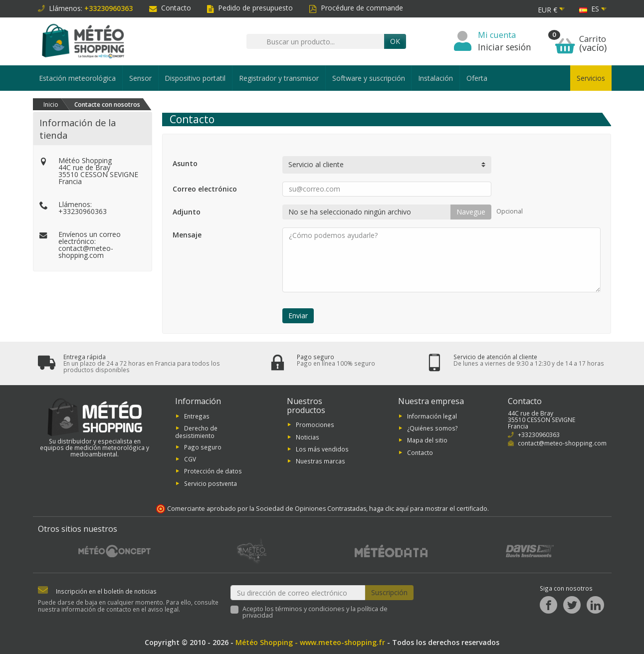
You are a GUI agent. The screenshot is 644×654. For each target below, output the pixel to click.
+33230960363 (83, 211)
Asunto (185, 163)
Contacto (170, 8)
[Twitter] (572, 605)
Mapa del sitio (427, 440)
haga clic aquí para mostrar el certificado (428, 509)
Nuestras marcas (321, 461)
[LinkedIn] (595, 605)
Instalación (435, 78)
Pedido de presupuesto (250, 8)
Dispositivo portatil (195, 78)
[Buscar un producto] (315, 41)
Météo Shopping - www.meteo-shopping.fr (310, 642)
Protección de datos (213, 471)
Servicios (591, 78)
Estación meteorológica (77, 78)
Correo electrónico (205, 189)
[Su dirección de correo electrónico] (298, 593)
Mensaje (187, 235)
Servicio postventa (211, 483)
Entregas (197, 416)
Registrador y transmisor (279, 78)
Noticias (308, 436)
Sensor (140, 78)
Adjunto (187, 212)
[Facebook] (548, 605)
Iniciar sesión (505, 47)
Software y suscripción (369, 78)
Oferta (477, 78)
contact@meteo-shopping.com (86, 252)
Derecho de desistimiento (196, 432)
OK (395, 41)
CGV (190, 459)
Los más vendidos (322, 449)
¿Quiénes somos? (432, 428)
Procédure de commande (356, 8)
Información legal (432, 416)
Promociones (315, 425)
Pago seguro (203, 446)
